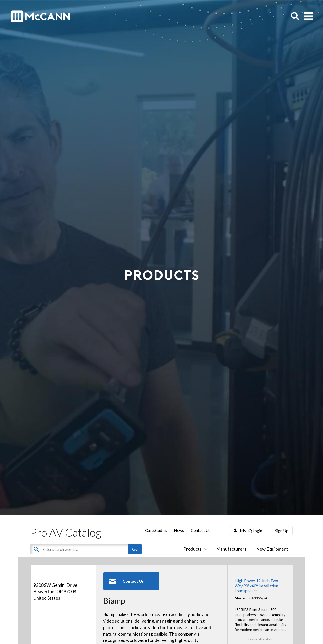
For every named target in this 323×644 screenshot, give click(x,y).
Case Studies (156, 530)
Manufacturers (231, 549)
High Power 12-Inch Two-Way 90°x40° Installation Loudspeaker (257, 585)
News (179, 530)
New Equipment (272, 549)
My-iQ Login (251, 530)
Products (195, 549)
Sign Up (282, 530)
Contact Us (201, 530)
